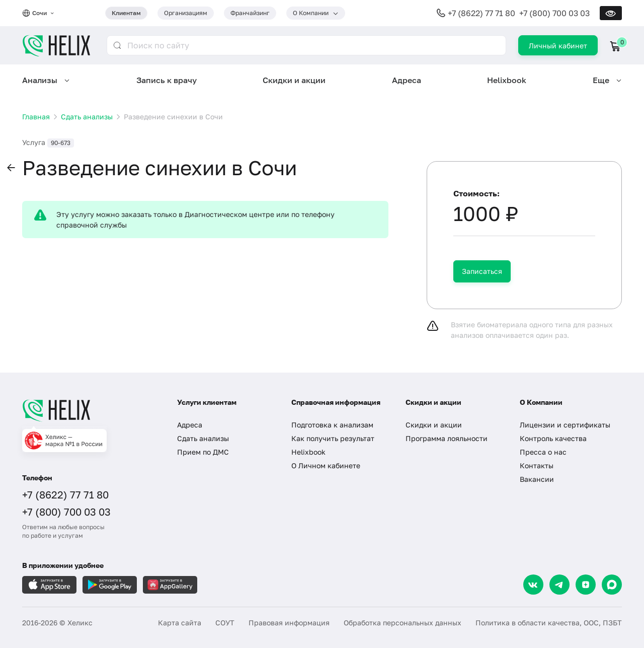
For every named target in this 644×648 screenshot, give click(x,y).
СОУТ (225, 623)
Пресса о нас (543, 452)
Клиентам (126, 13)
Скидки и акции (294, 80)
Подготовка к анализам (332, 425)
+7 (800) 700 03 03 (554, 13)
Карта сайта (180, 623)
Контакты (537, 465)
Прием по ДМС (203, 452)
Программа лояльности (447, 438)
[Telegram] (559, 585)
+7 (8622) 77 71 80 (481, 13)
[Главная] (90, 410)
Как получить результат (333, 438)
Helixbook (507, 80)
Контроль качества (553, 438)
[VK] (533, 585)
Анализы (40, 80)
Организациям (186, 13)
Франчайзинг (250, 13)
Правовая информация (289, 623)
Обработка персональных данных (403, 623)
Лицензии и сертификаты (565, 425)
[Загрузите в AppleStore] (49, 585)
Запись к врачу (167, 80)
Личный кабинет (558, 46)
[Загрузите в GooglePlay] (110, 585)
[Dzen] (586, 585)
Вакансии (537, 479)
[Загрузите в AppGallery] (170, 585)
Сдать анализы (203, 438)
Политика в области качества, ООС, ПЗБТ (549, 623)
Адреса (407, 80)
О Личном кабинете (326, 465)
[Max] (612, 585)
